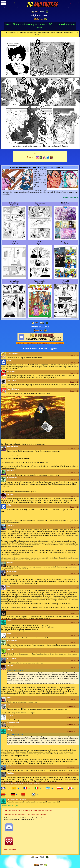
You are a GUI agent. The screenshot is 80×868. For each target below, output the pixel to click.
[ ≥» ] (42, 19)
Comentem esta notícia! (70, 197)
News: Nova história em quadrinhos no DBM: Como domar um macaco (40, 26)
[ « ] (42, 12)
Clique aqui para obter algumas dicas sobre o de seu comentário (25, 814)
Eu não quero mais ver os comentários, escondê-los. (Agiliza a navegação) (40, 343)
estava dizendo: (15, 670)
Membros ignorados (10, 849)
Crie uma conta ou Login (9, 806)
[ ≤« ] (37, 12)
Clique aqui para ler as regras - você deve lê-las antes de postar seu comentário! (28, 811)
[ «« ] (33, 12)
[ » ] (36, 19)
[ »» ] (45, 19)
